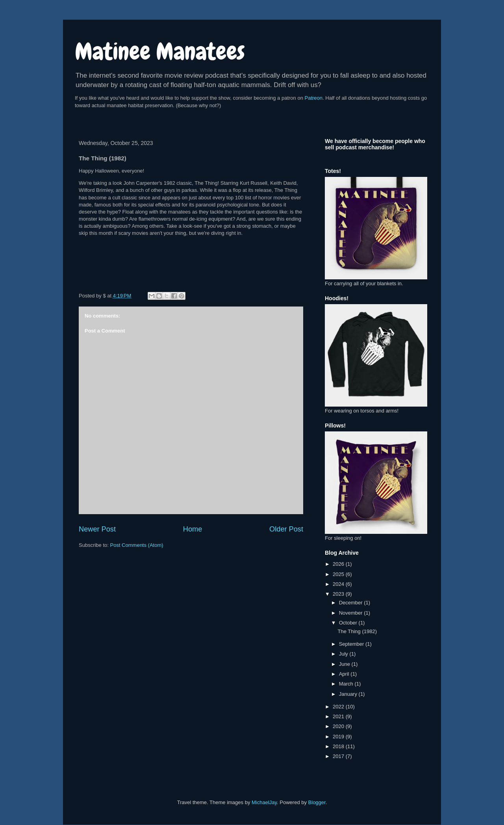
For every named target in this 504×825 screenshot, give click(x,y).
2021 (339, 716)
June (345, 664)
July (344, 654)
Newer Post (97, 529)
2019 (339, 737)
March (347, 684)
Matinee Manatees (160, 51)
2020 (339, 726)
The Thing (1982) (357, 631)
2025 (339, 574)
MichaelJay (264, 802)
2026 (339, 564)
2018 (339, 746)
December (352, 603)
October (349, 623)
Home (193, 529)
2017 (339, 756)
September (352, 644)
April (345, 674)
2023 (339, 594)
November (352, 613)
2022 (339, 707)
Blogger (317, 802)
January (349, 694)
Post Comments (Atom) (137, 545)
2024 (339, 584)
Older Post (286, 529)
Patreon (314, 98)
